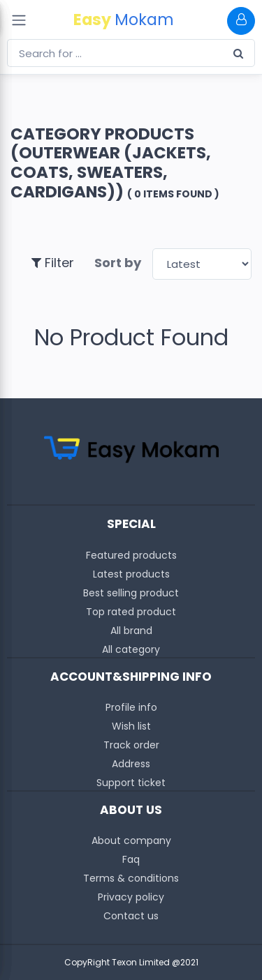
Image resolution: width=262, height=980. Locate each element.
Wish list (131, 726)
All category (131, 649)
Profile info (131, 707)
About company (131, 840)
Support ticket (131, 783)
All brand (131, 631)
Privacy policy (131, 897)
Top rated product (131, 612)
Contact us (131, 916)
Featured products (131, 555)
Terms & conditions (131, 878)
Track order (131, 745)
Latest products (131, 574)
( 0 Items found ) (173, 194)
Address (131, 764)
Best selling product (131, 593)
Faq (131, 859)
